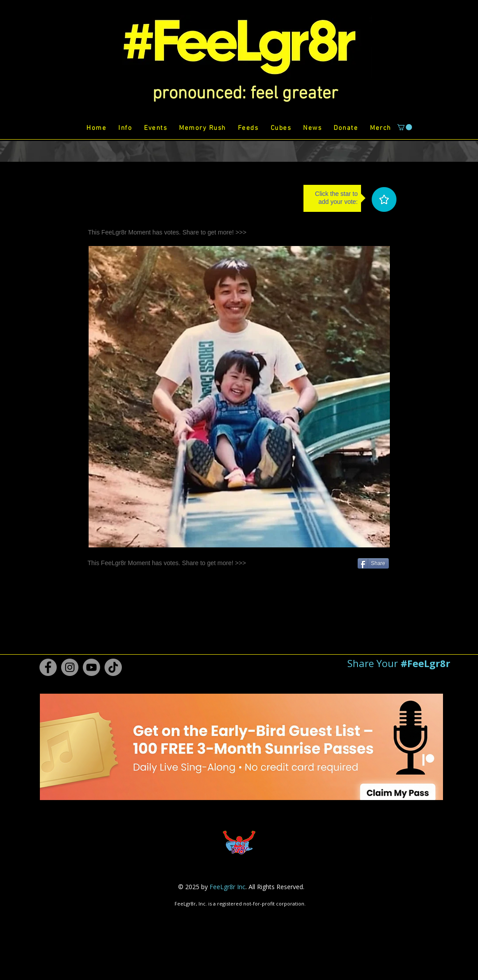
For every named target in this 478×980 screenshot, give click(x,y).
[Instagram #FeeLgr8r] (70, 667)
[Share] (373, 563)
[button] (245, 94)
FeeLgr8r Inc (227, 887)
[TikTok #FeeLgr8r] (113, 667)
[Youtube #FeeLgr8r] (91, 667)
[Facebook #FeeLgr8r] (48, 667)
